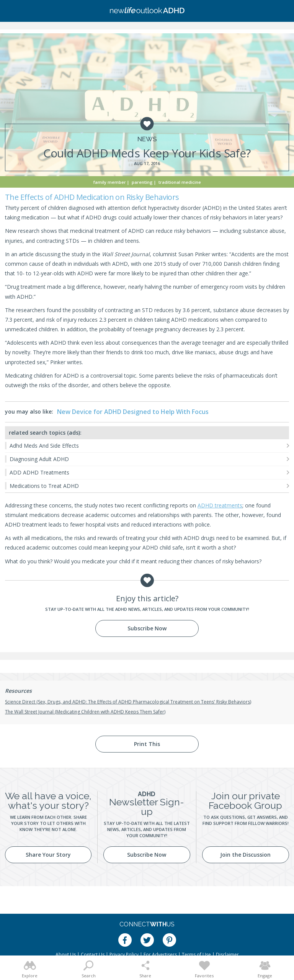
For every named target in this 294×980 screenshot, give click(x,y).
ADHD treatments (220, 505)
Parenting (142, 182)
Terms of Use (196, 955)
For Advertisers (160, 955)
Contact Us (93, 955)
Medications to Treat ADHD (44, 486)
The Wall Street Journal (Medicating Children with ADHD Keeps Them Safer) (85, 712)
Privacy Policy (124, 955)
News (147, 139)
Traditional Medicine (180, 182)
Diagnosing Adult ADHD (39, 459)
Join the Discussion (245, 855)
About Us (66, 955)
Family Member (110, 182)
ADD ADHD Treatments (39, 472)
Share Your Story (48, 855)
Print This (147, 744)
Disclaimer (227, 955)
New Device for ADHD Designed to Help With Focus (133, 412)
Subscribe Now (147, 628)
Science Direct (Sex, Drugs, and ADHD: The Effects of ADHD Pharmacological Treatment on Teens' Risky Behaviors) (128, 702)
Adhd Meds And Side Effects (44, 446)
